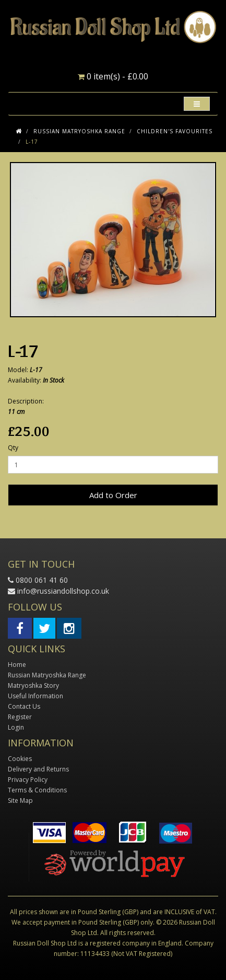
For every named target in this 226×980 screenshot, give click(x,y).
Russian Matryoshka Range (79, 131)
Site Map (20, 800)
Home (17, 665)
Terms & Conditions (37, 790)
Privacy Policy (28, 780)
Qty (13, 448)
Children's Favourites (175, 131)
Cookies (20, 759)
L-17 (32, 142)
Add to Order (113, 495)
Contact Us (24, 706)
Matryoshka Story (33, 685)
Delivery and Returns (38, 769)
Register (20, 717)
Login (16, 727)
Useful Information (35, 696)
